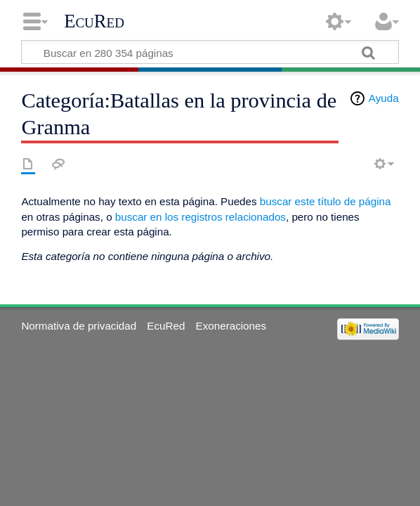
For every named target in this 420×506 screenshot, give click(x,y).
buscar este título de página (326, 201)
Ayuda (384, 98)
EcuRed (94, 21)
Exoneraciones (231, 326)
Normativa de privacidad (79, 326)
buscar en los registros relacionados (201, 217)
